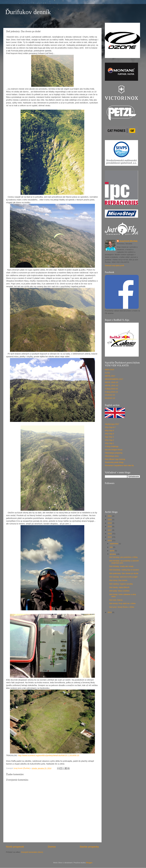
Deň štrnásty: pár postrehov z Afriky (124, 557)
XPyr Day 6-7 (110, 427)
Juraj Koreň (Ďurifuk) (128, 241)
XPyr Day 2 (109, 440)
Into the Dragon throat (114, 450)
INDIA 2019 (109, 370)
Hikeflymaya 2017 (112, 424)
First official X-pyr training (115, 459)
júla (111, 547)
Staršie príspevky (89, 847)
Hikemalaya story (112, 456)
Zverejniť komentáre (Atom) (32, 852)
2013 (110, 612)
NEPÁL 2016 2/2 (111, 382)
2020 (110, 520)
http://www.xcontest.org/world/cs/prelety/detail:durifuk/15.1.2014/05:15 (49, 755)
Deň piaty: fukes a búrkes (119, 591)
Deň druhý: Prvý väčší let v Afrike (123, 603)
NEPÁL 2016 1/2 (111, 386)
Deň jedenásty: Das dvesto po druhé (124, 573)
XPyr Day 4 (109, 434)
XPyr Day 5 (109, 430)
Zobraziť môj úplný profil (114, 265)
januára (113, 554)
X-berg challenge (112, 446)
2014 (110, 541)
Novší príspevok (15, 847)
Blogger (89, 863)
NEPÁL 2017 (110, 376)
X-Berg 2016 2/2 (111, 389)
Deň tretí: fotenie (116, 600)
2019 (110, 523)
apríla (112, 551)
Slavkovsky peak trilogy (114, 462)
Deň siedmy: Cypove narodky (121, 584)
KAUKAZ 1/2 (110, 398)
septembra (114, 544)
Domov (52, 847)
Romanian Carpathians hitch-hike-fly (119, 465)
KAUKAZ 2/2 (110, 395)
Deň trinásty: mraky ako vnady (121, 566)
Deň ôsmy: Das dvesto (118, 580)
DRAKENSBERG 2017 (114, 379)
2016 (110, 534)
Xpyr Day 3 (109, 437)
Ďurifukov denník (28, 12)
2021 (110, 516)
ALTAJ (107, 373)
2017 (110, 530)
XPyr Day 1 (109, 443)
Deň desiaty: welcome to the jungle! (124, 577)
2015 (110, 537)
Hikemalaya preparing (114, 453)
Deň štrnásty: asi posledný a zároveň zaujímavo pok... (124, 562)
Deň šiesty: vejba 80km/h (119, 587)
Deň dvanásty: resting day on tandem (124, 570)
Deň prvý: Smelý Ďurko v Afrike (122, 607)
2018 (110, 527)
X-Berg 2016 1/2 (111, 392)
